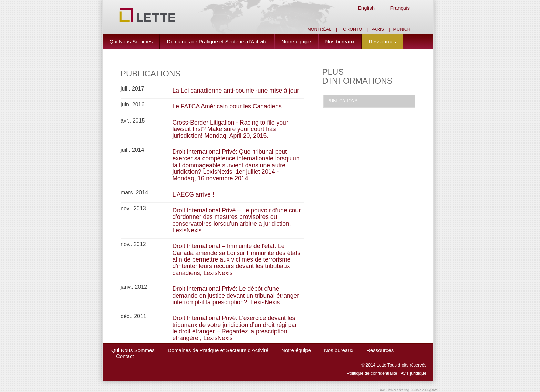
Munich (402, 29)
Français (400, 8)
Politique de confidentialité (372, 373)
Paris (378, 29)
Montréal (319, 29)
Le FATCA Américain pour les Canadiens (227, 106)
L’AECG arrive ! (193, 194)
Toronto (351, 29)
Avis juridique (413, 373)
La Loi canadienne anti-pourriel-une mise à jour (236, 91)
